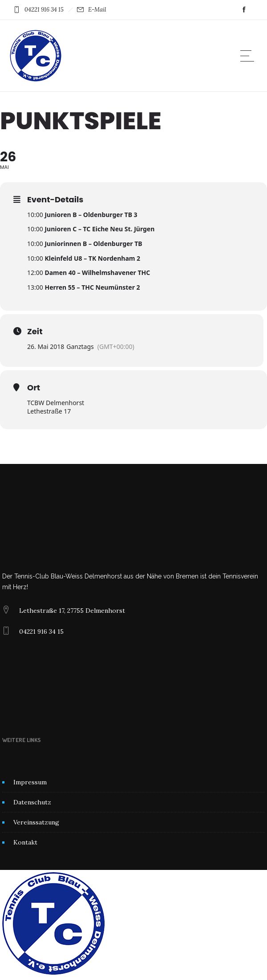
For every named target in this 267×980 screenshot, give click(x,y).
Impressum (30, 782)
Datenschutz (32, 802)
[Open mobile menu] (249, 56)
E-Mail (97, 10)
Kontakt (25, 842)
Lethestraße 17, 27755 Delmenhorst (72, 611)
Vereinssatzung (36, 822)
